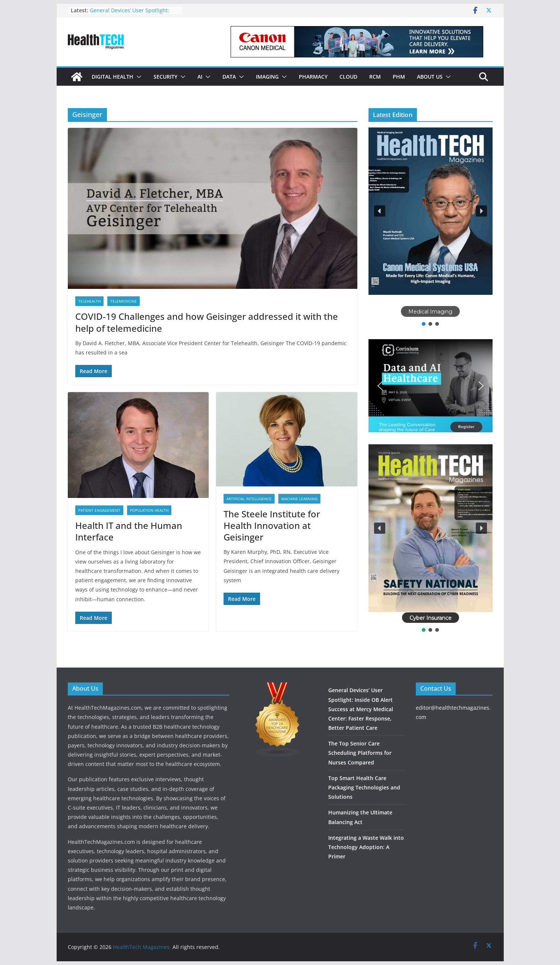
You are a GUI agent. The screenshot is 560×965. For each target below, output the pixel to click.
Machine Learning (299, 499)
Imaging (267, 77)
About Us (430, 77)
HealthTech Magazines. (142, 947)
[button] (137, 77)
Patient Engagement (99, 510)
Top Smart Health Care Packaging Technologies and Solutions (364, 787)
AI (200, 77)
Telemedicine (124, 301)
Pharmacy (313, 77)
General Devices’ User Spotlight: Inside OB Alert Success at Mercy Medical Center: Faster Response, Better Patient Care (361, 709)
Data (229, 77)
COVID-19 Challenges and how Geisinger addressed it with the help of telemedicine (207, 322)
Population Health (149, 510)
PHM (399, 77)
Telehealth (89, 301)
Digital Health (113, 77)
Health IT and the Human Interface (129, 531)
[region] (431, 227)
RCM (375, 77)
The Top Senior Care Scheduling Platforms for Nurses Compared (360, 753)
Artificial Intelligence (249, 499)
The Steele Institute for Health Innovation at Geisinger (272, 525)
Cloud (348, 77)
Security (165, 77)
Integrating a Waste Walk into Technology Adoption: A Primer (366, 847)
